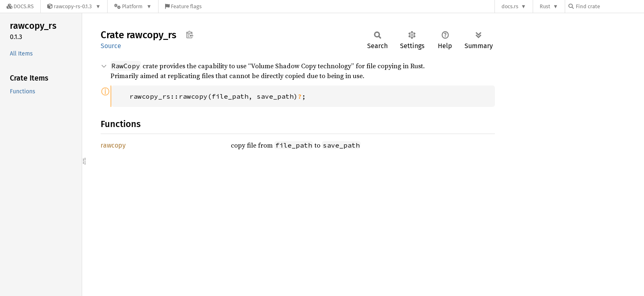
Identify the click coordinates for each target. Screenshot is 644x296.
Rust (545, 6)
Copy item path (190, 35)
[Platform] (133, 6)
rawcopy (113, 145)
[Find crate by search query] (609, 6)
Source (111, 46)
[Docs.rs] (20, 6)
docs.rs (510, 6)
